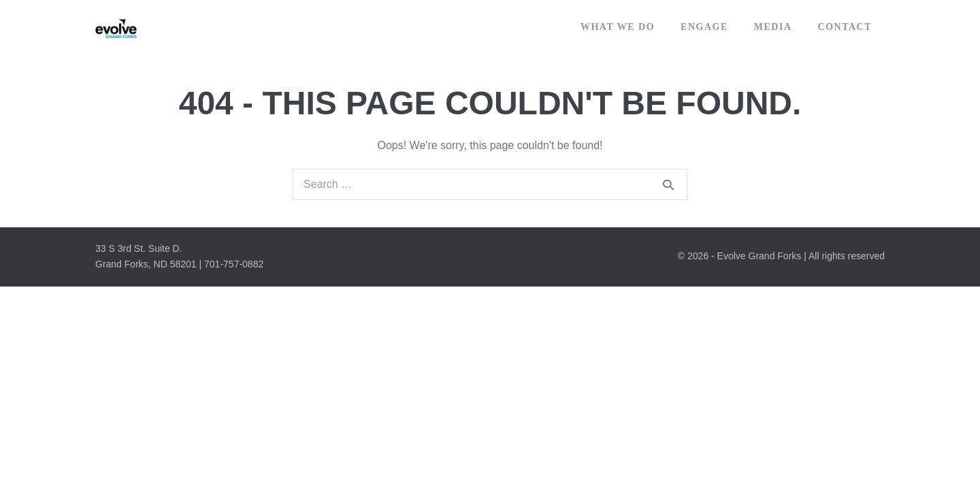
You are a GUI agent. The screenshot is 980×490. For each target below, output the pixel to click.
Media (773, 27)
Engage (704, 27)
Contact (845, 27)
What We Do (618, 27)
